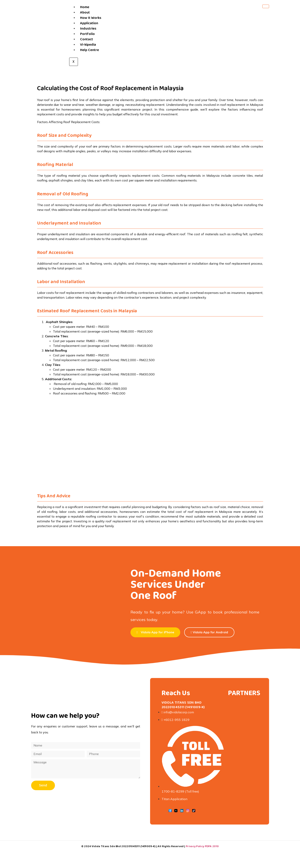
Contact (87, 39)
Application (89, 23)
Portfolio (87, 34)
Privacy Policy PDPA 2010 (202, 846)
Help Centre (90, 50)
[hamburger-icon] (266, 6)
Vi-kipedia (88, 45)
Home (85, 7)
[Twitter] (176, 811)
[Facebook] (170, 811)
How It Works (91, 18)
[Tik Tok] (194, 811)
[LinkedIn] (182, 811)
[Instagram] (188, 811)
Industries (88, 29)
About (85, 13)
